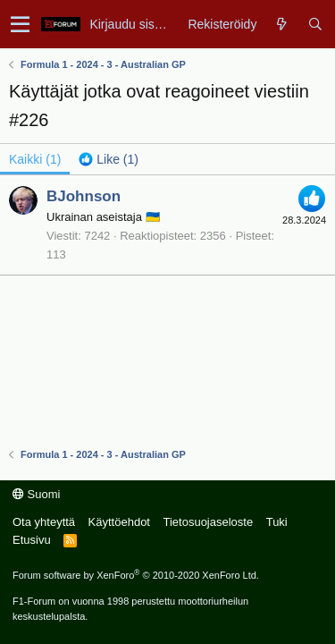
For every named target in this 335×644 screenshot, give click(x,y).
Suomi (36, 494)
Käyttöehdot (119, 522)
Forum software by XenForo (136, 575)
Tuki (277, 522)
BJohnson (84, 196)
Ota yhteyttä (44, 522)
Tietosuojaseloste (208, 522)
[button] (20, 24)
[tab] (109, 159)
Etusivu (32, 540)
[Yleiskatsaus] (282, 24)
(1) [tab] (35, 159)
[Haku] (315, 24)
